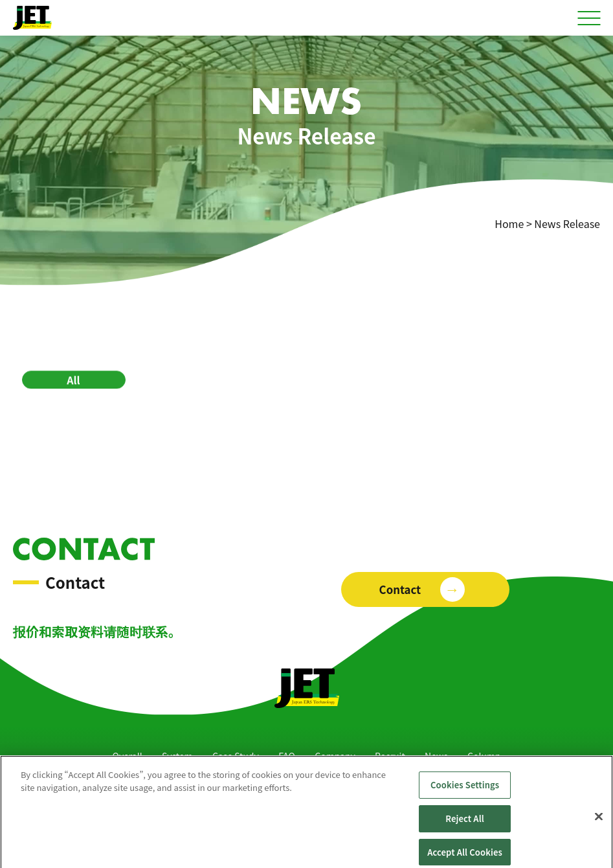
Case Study (236, 756)
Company (335, 756)
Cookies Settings (465, 791)
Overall (128, 756)
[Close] (599, 822)
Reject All (465, 824)
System (177, 756)
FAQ (287, 756)
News (436, 756)
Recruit (390, 756)
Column (484, 756)
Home (509, 223)
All (73, 381)
